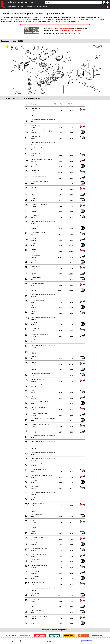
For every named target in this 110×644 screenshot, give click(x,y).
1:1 (98, 46)
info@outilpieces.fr (20, 642)
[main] (55, 321)
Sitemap (83, 642)
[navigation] (53, 7)
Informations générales (87, 640)
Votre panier (47, 630)
